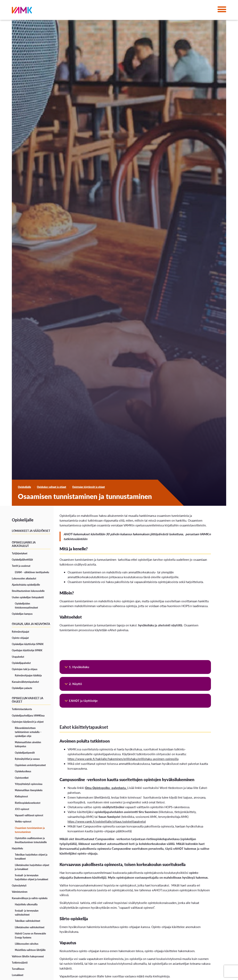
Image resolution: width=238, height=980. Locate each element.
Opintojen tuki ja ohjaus (25, 669)
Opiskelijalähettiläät (22, 560)
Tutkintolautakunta (22, 709)
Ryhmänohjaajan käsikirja (28, 675)
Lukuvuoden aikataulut (24, 579)
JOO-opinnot (22, 809)
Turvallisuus (18, 969)
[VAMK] (22, 11)
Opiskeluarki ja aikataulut (24, 544)
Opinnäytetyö (19, 886)
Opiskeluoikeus (23, 771)
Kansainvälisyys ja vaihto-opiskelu (30, 898)
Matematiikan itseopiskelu (29, 790)
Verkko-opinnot (23, 822)
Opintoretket (22, 778)
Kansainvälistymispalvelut (25, 682)
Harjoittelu (17, 848)
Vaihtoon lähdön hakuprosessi (28, 956)
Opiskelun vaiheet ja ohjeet (52, 487)
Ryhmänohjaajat (20, 632)
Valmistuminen (20, 892)
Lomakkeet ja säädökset (31, 531)
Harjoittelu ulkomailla (26, 904)
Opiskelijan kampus (22, 614)
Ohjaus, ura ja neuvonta (31, 624)
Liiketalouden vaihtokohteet (30, 927)
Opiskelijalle (24, 487)
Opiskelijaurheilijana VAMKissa (28, 716)
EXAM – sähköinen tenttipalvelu (32, 572)
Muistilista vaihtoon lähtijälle (30, 950)
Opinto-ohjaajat (20, 638)
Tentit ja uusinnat (21, 566)
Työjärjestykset (20, 553)
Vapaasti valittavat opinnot (29, 815)
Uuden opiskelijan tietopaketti (28, 597)
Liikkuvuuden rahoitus (27, 944)
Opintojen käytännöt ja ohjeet (89, 487)
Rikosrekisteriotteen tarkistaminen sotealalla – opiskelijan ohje (28, 732)
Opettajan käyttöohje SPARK (27, 650)
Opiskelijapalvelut (21, 663)
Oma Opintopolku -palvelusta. (106, 788)
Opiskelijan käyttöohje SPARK (28, 644)
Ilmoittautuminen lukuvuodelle (28, 591)
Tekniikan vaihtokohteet (27, 921)
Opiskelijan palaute (22, 688)
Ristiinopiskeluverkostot (28, 803)
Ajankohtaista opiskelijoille (26, 585)
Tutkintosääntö (20, 963)
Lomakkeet (18, 975)
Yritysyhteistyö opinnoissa (29, 784)
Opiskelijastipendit (25, 753)
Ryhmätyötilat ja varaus (27, 759)
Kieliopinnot (21, 796)
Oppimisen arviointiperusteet (30, 765)
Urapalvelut (18, 657)
